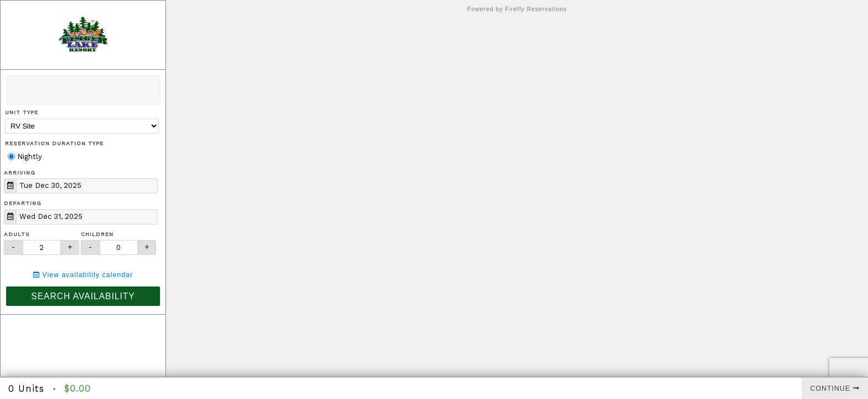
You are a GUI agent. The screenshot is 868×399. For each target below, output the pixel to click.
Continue (835, 388)
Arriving (20, 173)
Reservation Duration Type (54, 143)
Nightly (25, 157)
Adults (17, 234)
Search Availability (83, 296)
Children (97, 234)
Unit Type (22, 112)
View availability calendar (83, 275)
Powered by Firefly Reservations (517, 9)
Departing (23, 203)
